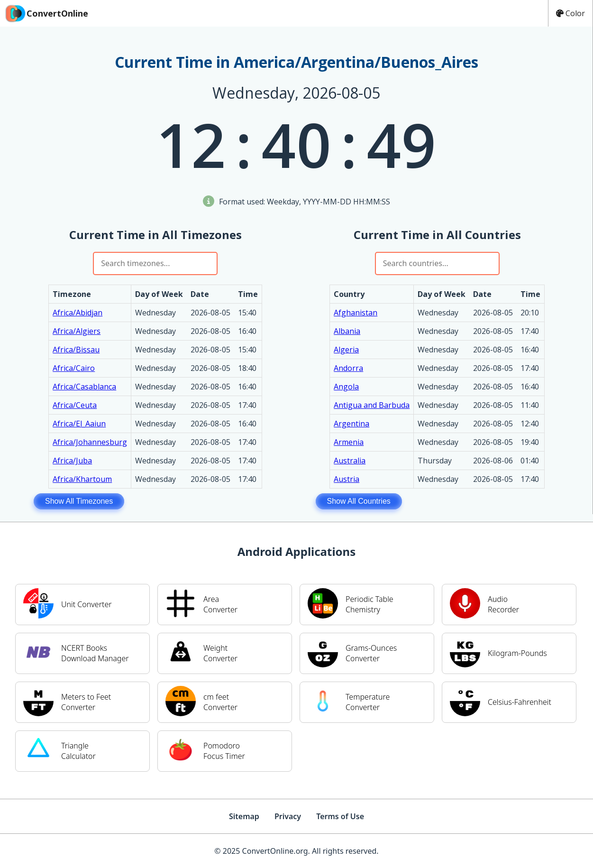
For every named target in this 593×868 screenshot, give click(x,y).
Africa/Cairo (74, 368)
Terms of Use (340, 816)
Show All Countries (359, 501)
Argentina (351, 424)
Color (570, 13)
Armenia (349, 442)
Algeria (346, 350)
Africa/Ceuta (75, 405)
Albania (347, 331)
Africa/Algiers (77, 331)
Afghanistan (356, 313)
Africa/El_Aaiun (79, 424)
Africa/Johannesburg (90, 442)
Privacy (288, 816)
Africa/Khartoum (82, 479)
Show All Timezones (79, 501)
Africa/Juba (72, 461)
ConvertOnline (46, 13)
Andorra (348, 368)
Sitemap (244, 816)
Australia (350, 461)
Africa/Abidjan (78, 313)
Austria (347, 479)
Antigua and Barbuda (372, 405)
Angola (346, 387)
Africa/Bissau (76, 350)
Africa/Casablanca (84, 387)
